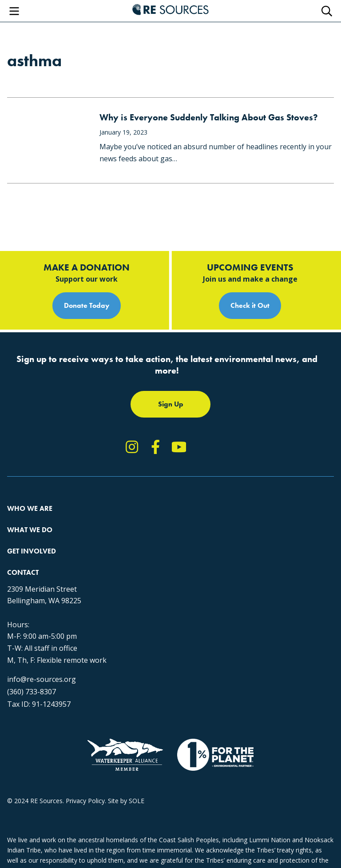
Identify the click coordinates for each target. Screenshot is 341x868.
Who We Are (30, 508)
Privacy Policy (85, 801)
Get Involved (32, 551)
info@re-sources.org (42, 679)
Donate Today (87, 305)
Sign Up (171, 404)
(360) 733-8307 (32, 692)
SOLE (137, 801)
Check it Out (250, 305)
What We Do (30, 530)
